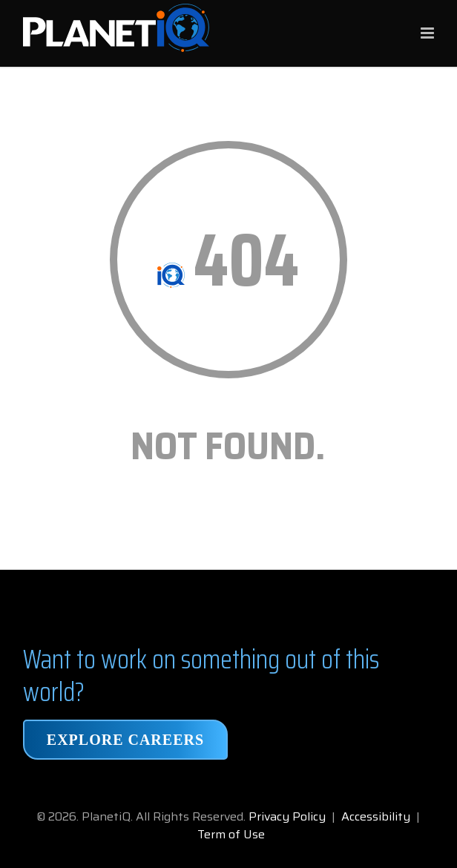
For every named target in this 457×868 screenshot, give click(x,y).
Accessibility (376, 816)
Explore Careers (125, 740)
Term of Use (231, 834)
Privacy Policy (287, 816)
